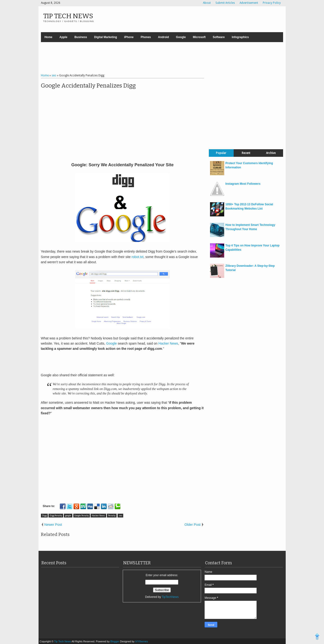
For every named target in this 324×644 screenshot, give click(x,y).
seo (120, 516)
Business (81, 37)
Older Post (193, 525)
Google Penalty (82, 516)
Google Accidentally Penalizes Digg (88, 86)
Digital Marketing (106, 37)
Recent (246, 153)
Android (163, 37)
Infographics (240, 37)
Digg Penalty (56, 516)
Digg (44, 516)
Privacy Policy (272, 3)
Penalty (112, 516)
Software (219, 37)
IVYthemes (142, 641)
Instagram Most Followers (243, 184)
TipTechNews (170, 597)
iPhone (129, 37)
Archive (271, 153)
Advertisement (249, 3)
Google (181, 37)
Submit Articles (225, 3)
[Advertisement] (162, 58)
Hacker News (168, 343)
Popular (221, 153)
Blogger (115, 641)
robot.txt (138, 257)
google (68, 516)
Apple (63, 37)
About (207, 3)
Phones (146, 37)
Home (48, 37)
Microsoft (199, 37)
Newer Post (53, 525)
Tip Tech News (68, 16)
